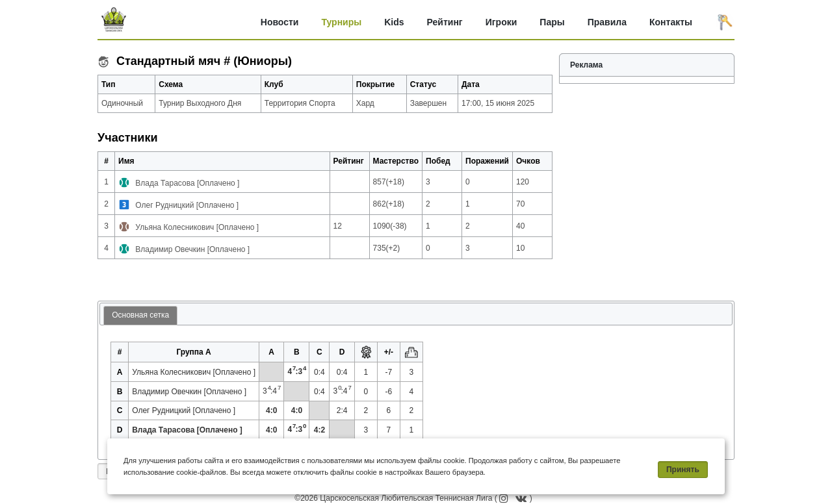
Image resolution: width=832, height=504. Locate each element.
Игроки (501, 22)
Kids (394, 22)
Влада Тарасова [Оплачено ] (187, 183)
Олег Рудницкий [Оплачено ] (187, 205)
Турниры (341, 22)
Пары (552, 22)
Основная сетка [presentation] (140, 315)
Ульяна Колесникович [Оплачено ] (197, 227)
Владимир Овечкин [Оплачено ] (192, 249)
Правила (607, 22)
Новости (280, 22)
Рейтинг (445, 22)
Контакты (671, 22)
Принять (683, 470)
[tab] (140, 316)
